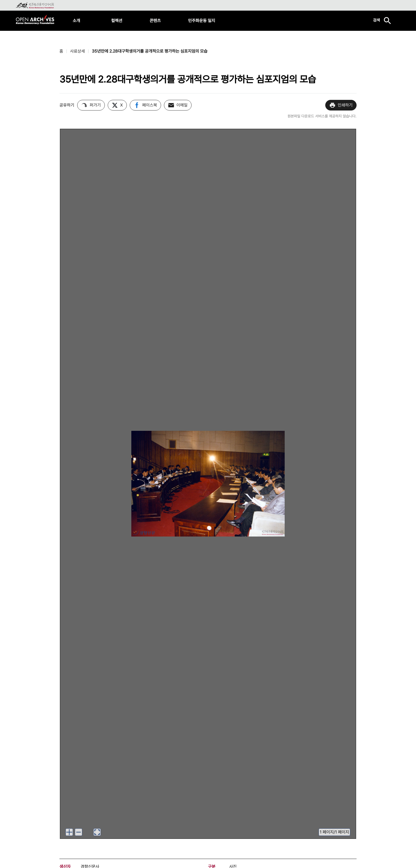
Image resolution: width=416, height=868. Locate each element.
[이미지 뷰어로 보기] (97, 832)
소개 (76, 21)
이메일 (178, 105)
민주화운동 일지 (202, 21)
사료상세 (77, 51)
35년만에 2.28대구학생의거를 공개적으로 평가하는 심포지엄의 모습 (150, 51)
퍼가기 (91, 105)
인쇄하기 (341, 105)
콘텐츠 (155, 21)
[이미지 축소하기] (79, 832)
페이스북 (145, 105)
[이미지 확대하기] (69, 832)
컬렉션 (117, 21)
